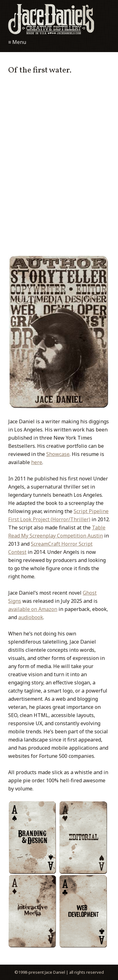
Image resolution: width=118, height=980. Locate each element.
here (37, 462)
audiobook (31, 617)
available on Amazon (33, 609)
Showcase (58, 454)
